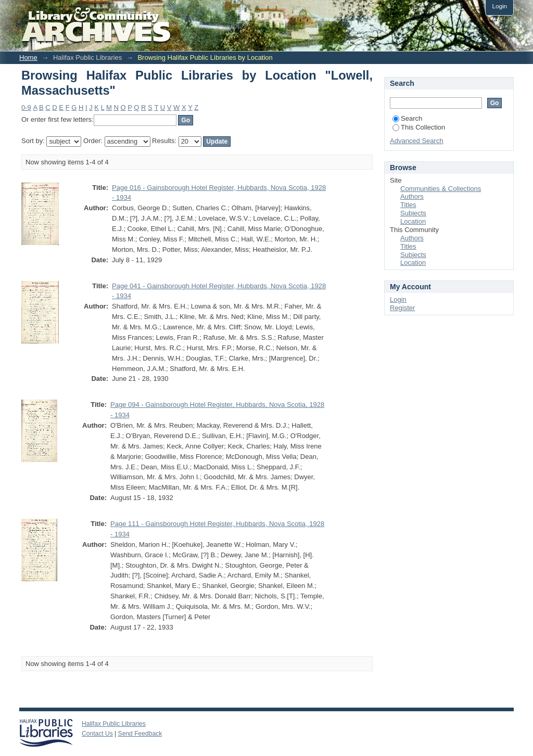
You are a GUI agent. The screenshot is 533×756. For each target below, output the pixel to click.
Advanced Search (417, 141)
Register (402, 308)
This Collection (419, 127)
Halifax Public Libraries (114, 724)
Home (28, 57)
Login (499, 6)
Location (413, 221)
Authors (412, 196)
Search (407, 118)
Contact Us (97, 734)
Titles (408, 205)
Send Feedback (140, 734)
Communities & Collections (441, 189)
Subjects (413, 213)
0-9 (26, 107)
